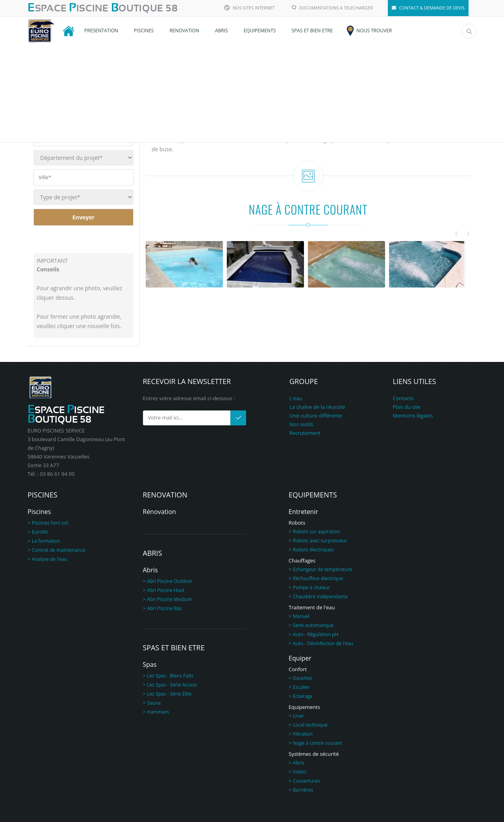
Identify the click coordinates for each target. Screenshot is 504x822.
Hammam (158, 712)
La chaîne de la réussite (317, 407)
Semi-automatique (313, 625)
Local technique (310, 725)
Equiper (300, 658)
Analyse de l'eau (50, 559)
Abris (150, 570)
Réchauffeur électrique (318, 578)
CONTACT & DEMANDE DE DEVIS (428, 8)
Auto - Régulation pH (316, 634)
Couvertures (307, 781)
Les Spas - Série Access (172, 685)
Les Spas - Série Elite (169, 694)
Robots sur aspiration (317, 532)
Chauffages (302, 560)
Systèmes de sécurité (314, 754)
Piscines (39, 512)
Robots (297, 523)
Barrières (303, 790)
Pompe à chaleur (311, 587)
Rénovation (159, 512)
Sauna (154, 703)
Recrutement (305, 433)
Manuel (301, 616)
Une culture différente (316, 416)
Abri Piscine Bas (164, 608)
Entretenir (303, 512)
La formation (46, 541)
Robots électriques (313, 550)
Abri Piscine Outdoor (170, 581)
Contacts (403, 398)
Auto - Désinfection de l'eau (323, 643)
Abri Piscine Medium (169, 599)
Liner (298, 716)
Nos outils (301, 424)
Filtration (303, 734)
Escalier (301, 687)
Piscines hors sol (50, 523)
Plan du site (407, 407)
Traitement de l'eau (312, 607)
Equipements (304, 707)
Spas (150, 664)
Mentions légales (413, 416)
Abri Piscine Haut (166, 590)
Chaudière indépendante (320, 597)
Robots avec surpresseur (320, 541)
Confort (298, 669)
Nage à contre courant (318, 743)
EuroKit (40, 532)
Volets (300, 772)
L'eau (296, 398)
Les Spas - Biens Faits (170, 676)
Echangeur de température (323, 569)
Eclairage (303, 696)
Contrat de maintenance (59, 550)
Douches (303, 678)
